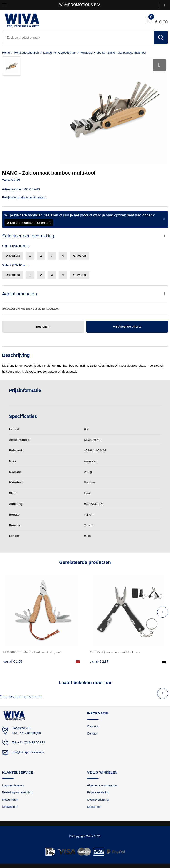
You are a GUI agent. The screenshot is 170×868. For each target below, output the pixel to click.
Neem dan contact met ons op (29, 223)
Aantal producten (20, 294)
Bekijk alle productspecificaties (24, 197)
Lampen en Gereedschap (59, 53)
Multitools (86, 53)
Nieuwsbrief (10, 807)
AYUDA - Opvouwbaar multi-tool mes (115, 652)
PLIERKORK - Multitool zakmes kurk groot (32, 652)
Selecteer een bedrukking (28, 236)
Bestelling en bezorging (17, 792)
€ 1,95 (13, 662)
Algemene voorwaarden (102, 785)
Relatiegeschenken (26, 53)
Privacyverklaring (98, 792)
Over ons (93, 726)
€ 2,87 (99, 662)
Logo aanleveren (13, 785)
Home (6, 53)
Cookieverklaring (98, 800)
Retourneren (10, 800)
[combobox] (78, 37)
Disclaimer (94, 807)
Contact (92, 734)
